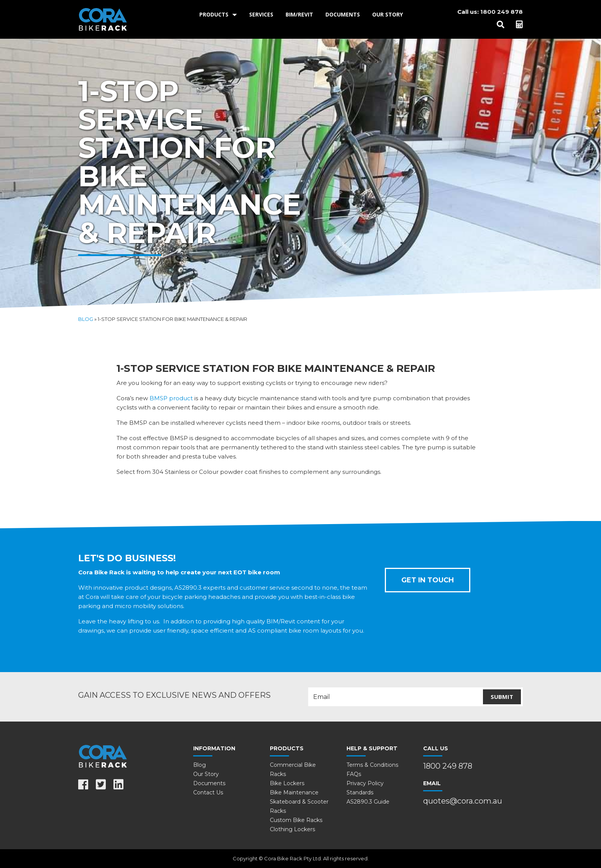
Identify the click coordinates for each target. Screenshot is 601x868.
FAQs (354, 774)
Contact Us (208, 792)
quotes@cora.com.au (463, 801)
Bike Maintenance (294, 792)
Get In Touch (428, 580)
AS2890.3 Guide (368, 802)
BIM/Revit (299, 14)
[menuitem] (218, 15)
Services (261, 14)
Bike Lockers (287, 783)
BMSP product (171, 398)
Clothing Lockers (292, 829)
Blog (86, 319)
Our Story (388, 14)
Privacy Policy (365, 783)
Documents (343, 14)
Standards (360, 792)
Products (214, 14)
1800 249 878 (502, 12)
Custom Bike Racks (296, 820)
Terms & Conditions (372, 765)
